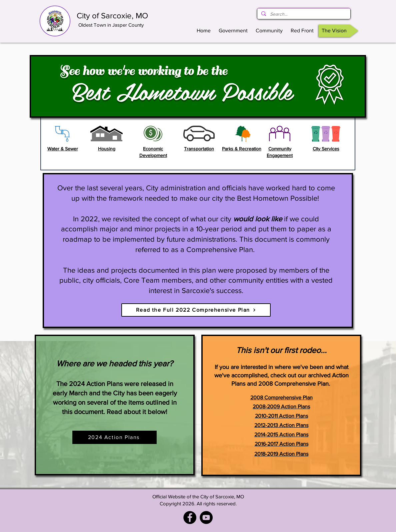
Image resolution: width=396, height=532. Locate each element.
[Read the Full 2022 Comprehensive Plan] (196, 310)
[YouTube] (206, 517)
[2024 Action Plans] (114, 437)
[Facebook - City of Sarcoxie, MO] (190, 517)
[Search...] (303, 14)
